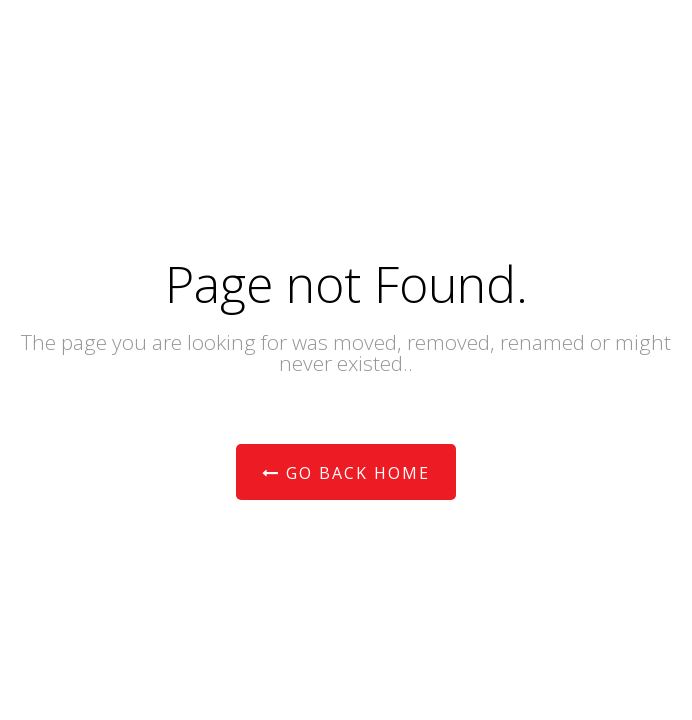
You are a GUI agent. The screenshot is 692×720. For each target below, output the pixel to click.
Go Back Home (346, 473)
